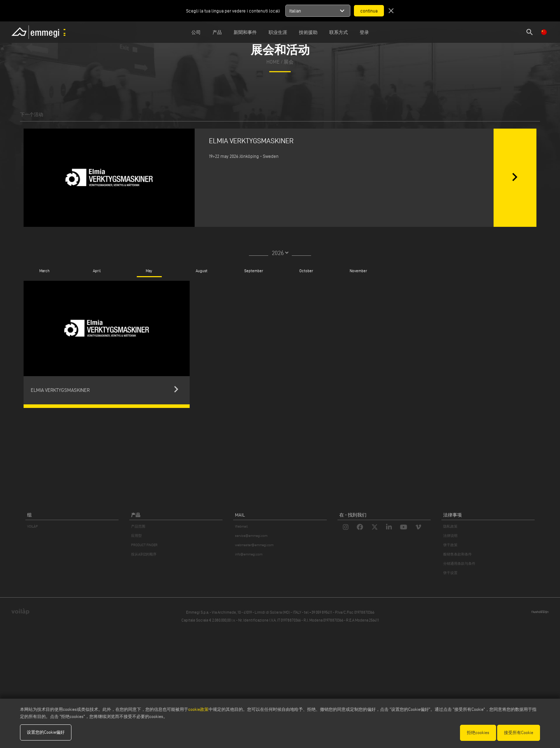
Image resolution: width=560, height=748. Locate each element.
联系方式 (339, 32)
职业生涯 (278, 32)
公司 (196, 32)
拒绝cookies (478, 732)
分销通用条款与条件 (459, 564)
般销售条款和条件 (457, 554)
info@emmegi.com (249, 554)
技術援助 (308, 32)
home (273, 62)
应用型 (136, 536)
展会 (289, 62)
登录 (364, 32)
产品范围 (138, 526)
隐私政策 (450, 526)
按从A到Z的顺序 (144, 554)
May (149, 271)
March (44, 271)
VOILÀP (32, 526)
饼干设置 (450, 573)
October (306, 271)
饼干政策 (450, 545)
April (97, 271)
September (254, 271)
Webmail (241, 526)
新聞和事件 (245, 32)
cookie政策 (198, 710)
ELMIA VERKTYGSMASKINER (251, 141)
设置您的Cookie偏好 (46, 732)
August (202, 271)
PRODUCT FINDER (144, 545)
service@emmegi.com (251, 536)
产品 (217, 32)
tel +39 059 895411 (318, 612)
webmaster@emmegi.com (254, 545)
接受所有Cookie (519, 732)
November (358, 271)
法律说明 (450, 536)
